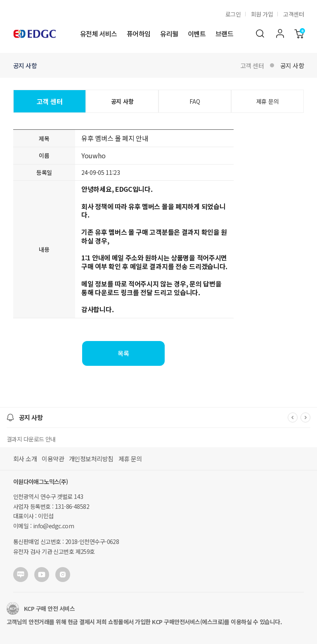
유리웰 (169, 34)
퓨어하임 (138, 34)
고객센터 (293, 14)
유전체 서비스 (98, 34)
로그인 (233, 14)
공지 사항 (292, 66)
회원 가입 (262, 14)
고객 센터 (252, 66)
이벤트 (197, 34)
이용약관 (53, 459)
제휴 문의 (268, 101)
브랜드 (224, 34)
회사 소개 (25, 459)
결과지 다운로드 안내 (31, 439)
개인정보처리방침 (91, 459)
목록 (123, 353)
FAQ (195, 101)
